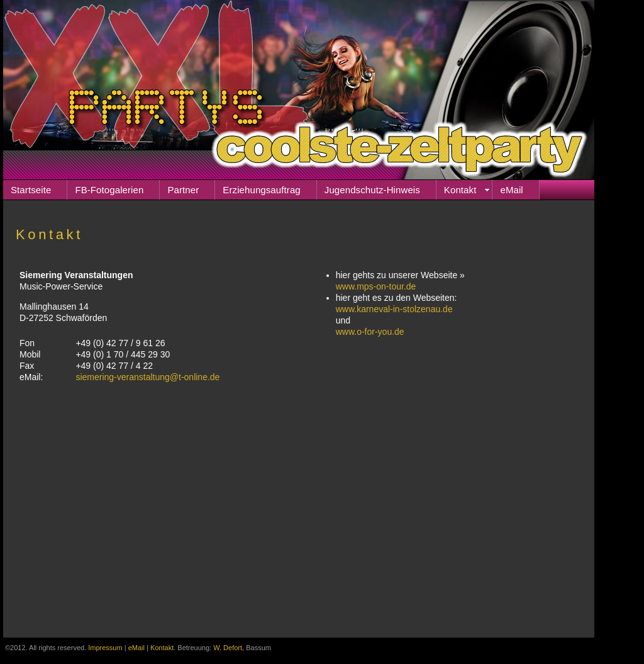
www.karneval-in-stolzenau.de (394, 309)
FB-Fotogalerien (109, 190)
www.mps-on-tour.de (376, 286)
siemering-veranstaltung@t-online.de (147, 377)
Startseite (31, 190)
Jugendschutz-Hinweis (372, 190)
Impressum (105, 648)
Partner (183, 190)
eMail (511, 190)
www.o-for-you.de (370, 332)
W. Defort (228, 648)
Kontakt (460, 190)
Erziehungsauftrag (261, 190)
